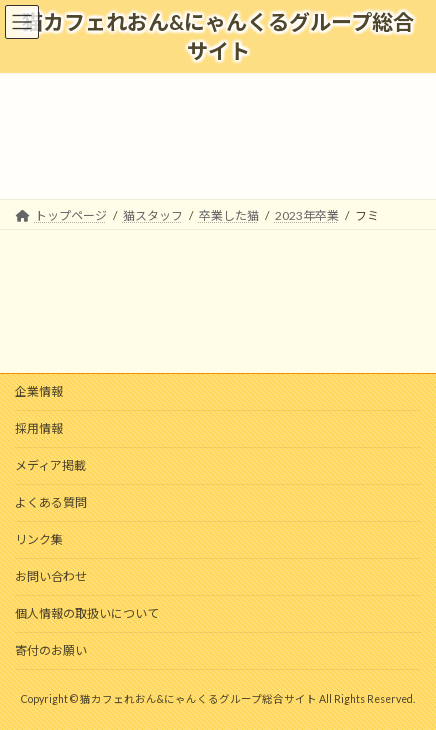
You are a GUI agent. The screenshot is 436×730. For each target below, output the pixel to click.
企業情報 (39, 391)
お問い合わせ (51, 576)
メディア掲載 (50, 465)
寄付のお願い (51, 650)
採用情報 (39, 428)
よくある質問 (51, 502)
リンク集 (39, 539)
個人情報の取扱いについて (87, 613)
